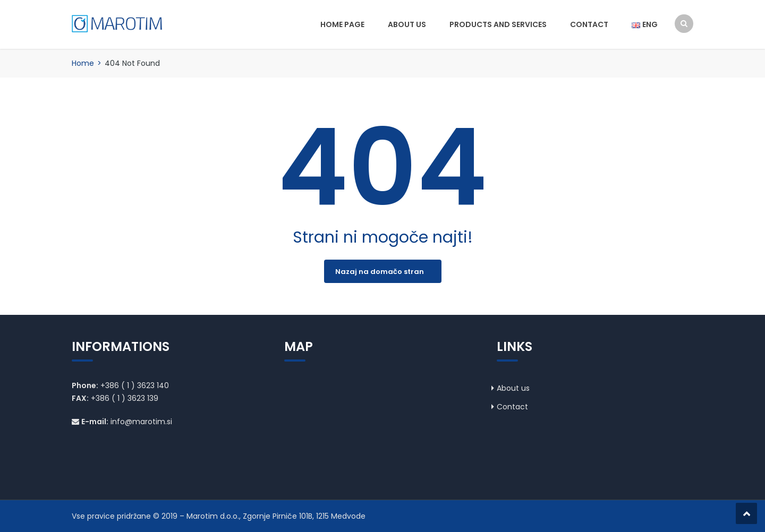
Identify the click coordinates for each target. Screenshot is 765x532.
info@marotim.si (141, 422)
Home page (342, 24)
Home (83, 63)
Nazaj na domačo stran (380, 272)
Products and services (498, 24)
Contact (589, 24)
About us (407, 24)
